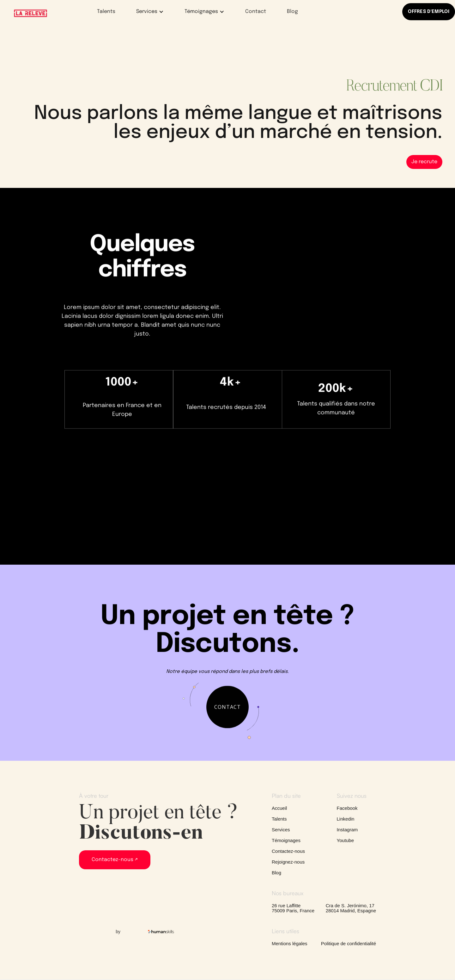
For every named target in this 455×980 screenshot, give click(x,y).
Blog (292, 12)
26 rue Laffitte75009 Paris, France (293, 908)
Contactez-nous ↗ (115, 860)
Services (281, 830)
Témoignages (286, 840)
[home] (30, 13)
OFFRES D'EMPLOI (429, 12)
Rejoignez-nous (288, 862)
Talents (106, 12)
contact (227, 712)
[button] (146, 12)
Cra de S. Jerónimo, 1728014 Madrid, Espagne (351, 908)
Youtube (346, 840)
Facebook (347, 808)
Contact (256, 12)
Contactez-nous (288, 851)
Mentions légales (290, 944)
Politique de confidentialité (349, 944)
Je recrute (424, 162)
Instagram (347, 830)
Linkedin (346, 819)
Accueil (279, 808)
